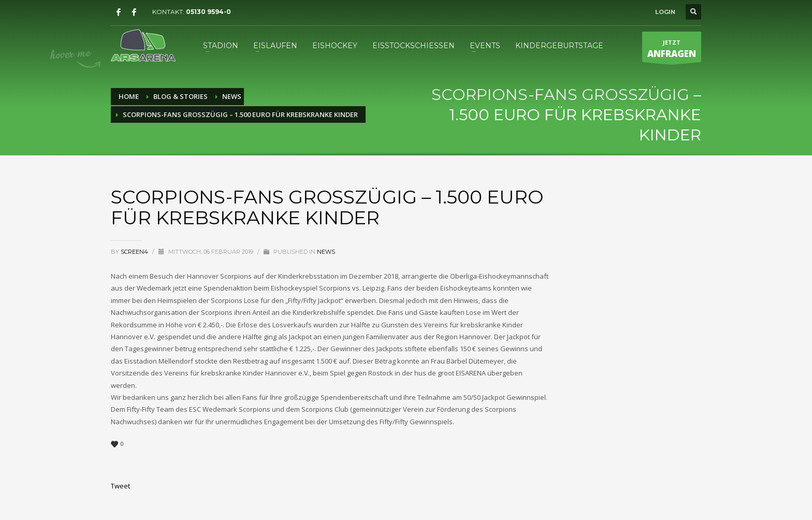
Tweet (120, 486)
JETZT (672, 50)
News (326, 252)
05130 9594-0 (208, 12)
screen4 (135, 252)
